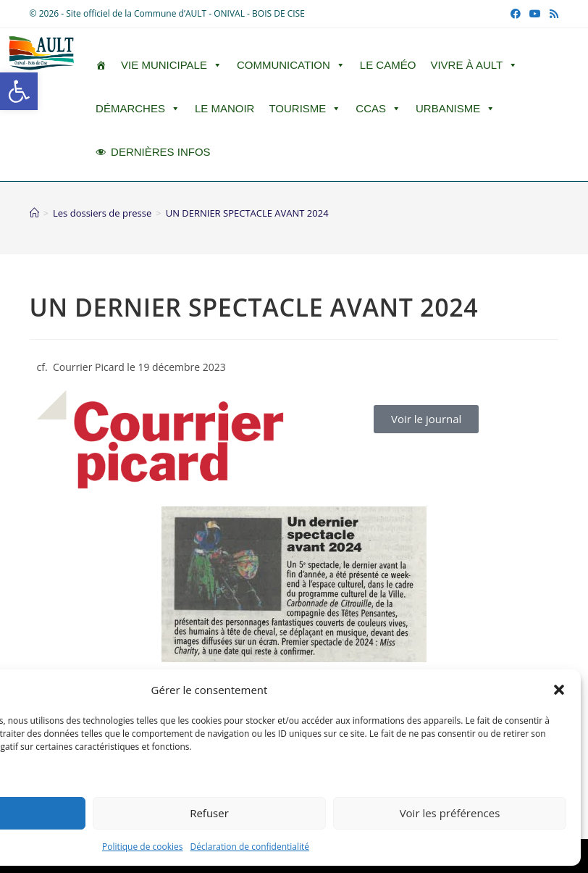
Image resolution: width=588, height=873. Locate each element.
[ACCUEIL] (101, 65)
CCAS (378, 109)
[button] (19, 91)
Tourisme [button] (305, 109)
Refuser (209, 813)
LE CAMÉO (388, 65)
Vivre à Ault (474, 65)
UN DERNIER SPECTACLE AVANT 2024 (247, 213)
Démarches (138, 109)
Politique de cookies (143, 847)
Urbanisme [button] (455, 109)
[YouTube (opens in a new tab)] (535, 14)
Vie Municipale (172, 65)
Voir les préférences (450, 813)
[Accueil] (34, 213)
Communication (291, 65)
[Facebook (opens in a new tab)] (516, 14)
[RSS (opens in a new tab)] (552, 14)
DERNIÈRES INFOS (161, 152)
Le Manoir (225, 108)
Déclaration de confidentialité (250, 847)
